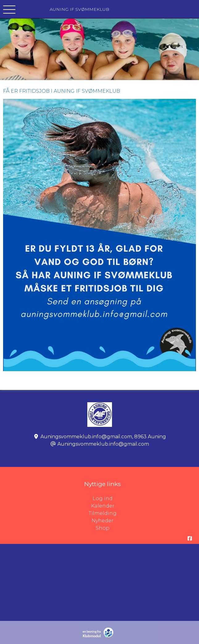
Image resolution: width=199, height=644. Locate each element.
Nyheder (103, 521)
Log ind (146, 499)
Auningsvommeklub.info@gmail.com (103, 444)
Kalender (103, 506)
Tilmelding (103, 513)
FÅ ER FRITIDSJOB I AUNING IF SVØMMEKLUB (62, 91)
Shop (103, 528)
